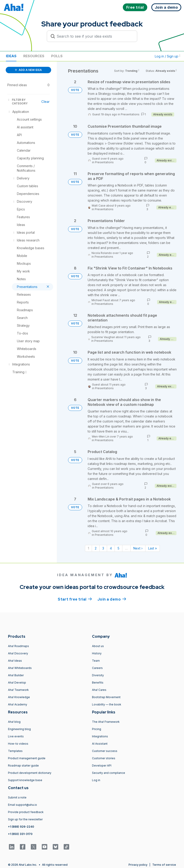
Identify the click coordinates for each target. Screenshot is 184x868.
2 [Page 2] (96, 548)
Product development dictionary (30, 773)
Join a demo (112, 599)
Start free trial (75, 599)
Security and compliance (109, 773)
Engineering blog (19, 729)
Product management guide (27, 758)
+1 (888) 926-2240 (21, 827)
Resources (34, 56)
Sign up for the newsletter (25, 819)
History (97, 653)
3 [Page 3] (103, 548)
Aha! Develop (17, 683)
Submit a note (17, 797)
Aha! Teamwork (18, 690)
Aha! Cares (99, 690)
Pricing (97, 729)
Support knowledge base (25, 780)
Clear (45, 102)
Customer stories (104, 758)
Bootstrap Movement (106, 697)
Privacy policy (138, 865)
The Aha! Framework (106, 722)
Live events (16, 736)
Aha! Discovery (18, 653)
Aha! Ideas (15, 661)
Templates (15, 751)
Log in (96, 780)
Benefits (98, 683)
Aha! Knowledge (19, 697)
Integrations (100, 736)
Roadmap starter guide (23, 766)
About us (98, 646)
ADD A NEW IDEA (28, 70)
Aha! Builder (16, 675)
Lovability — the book (107, 704)
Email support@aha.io (22, 805)
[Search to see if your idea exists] (94, 36)
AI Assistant (100, 744)
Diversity (98, 675)
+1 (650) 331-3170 (20, 834)
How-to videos (18, 744)
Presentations (130, 114)
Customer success (105, 751)
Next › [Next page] (138, 548)
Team (96, 661)
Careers (97, 668)
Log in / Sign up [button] (168, 56)
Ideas (11, 56)
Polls (57, 56)
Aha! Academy (18, 704)
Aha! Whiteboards (20, 668)
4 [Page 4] (111, 548)
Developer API (102, 766)
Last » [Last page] (152, 548)
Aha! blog (14, 722)
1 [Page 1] (88, 548)
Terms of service (164, 865)
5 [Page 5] (118, 548)
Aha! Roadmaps (18, 646)
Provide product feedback (26, 812)
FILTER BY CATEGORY (17, 102)
